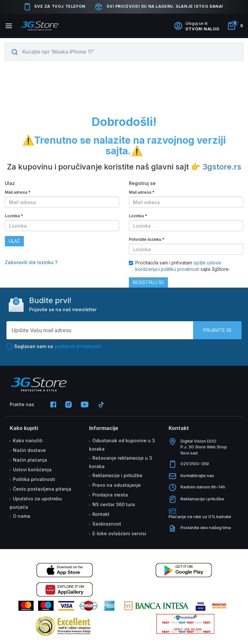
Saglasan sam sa (54, 346)
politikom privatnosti (78, 346)
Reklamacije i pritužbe (117, 475)
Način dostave (29, 450)
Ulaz (14, 241)
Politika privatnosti (34, 479)
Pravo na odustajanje (117, 485)
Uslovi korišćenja (32, 470)
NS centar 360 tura (114, 504)
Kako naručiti (28, 440)
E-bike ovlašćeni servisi (119, 533)
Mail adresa (18, 192)
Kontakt (101, 514)
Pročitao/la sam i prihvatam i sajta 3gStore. (179, 266)
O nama (22, 516)
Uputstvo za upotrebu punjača (36, 503)
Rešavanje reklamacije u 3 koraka (121, 462)
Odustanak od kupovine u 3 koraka (122, 445)
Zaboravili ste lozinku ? (31, 262)
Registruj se (148, 282)
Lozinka (14, 216)
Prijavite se (217, 330)
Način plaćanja (30, 460)
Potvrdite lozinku (147, 239)
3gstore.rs (222, 167)
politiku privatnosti (180, 269)
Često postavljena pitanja (42, 489)
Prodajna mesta (110, 495)
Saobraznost (107, 524)
